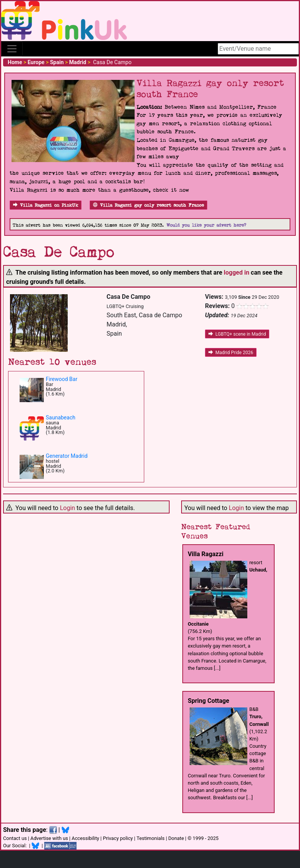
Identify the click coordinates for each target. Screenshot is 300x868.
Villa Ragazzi (206, 554)
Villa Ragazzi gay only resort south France (148, 205)
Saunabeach (61, 417)
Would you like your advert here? (206, 225)
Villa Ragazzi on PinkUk (46, 205)
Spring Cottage (208, 701)
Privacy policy (118, 838)
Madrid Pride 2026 (231, 353)
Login (67, 508)
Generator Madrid (67, 456)
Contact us (15, 838)
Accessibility (85, 838)
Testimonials (151, 838)
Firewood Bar (62, 379)
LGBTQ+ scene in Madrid (237, 334)
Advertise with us (49, 838)
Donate (176, 838)
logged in (237, 272)
